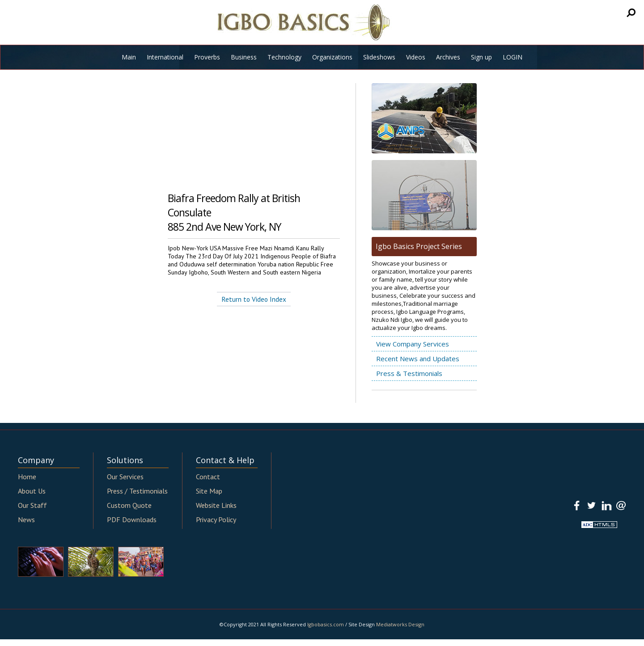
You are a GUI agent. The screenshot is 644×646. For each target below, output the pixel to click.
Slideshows (379, 57)
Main (129, 57)
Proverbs (207, 57)
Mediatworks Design (400, 624)
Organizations (332, 57)
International (165, 57)
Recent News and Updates (418, 359)
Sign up (481, 57)
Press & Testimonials (409, 373)
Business (244, 57)
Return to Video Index (254, 299)
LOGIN (513, 57)
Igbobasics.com (326, 624)
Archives (448, 57)
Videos (416, 57)
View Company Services (413, 344)
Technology (284, 57)
